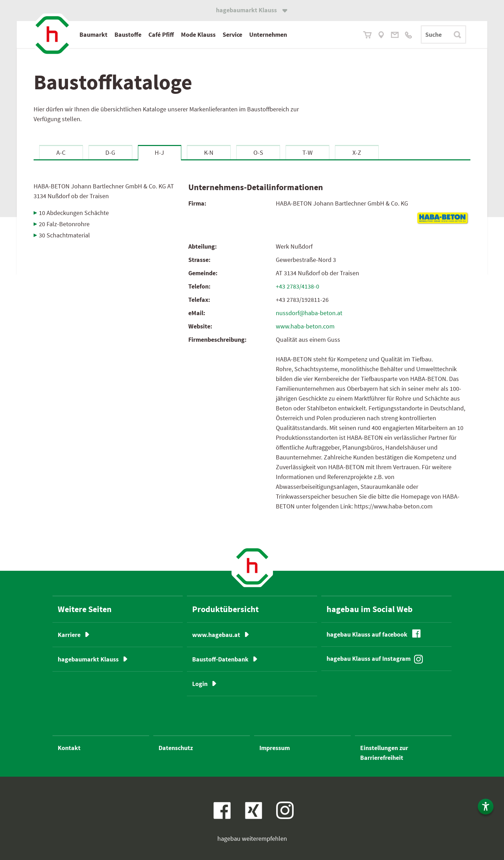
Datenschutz (176, 748)
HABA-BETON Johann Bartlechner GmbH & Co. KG (104, 191)
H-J (159, 152)
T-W (307, 152)
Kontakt (69, 748)
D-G (110, 152)
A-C (61, 152)
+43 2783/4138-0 (297, 286)
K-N (209, 152)
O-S (258, 152)
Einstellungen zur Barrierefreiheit (384, 753)
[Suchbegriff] (443, 34)
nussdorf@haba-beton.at (309, 313)
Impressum (275, 748)
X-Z (357, 152)
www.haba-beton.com (305, 326)
